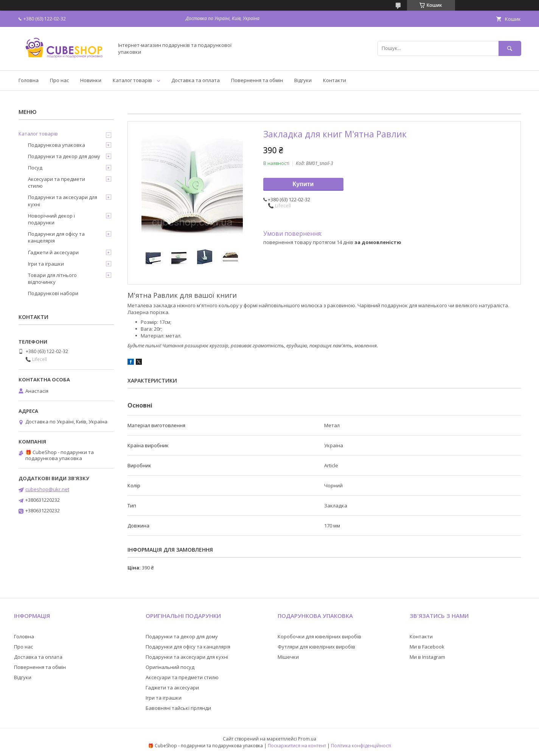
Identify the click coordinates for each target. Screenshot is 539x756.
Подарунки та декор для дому (64, 156)
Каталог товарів (132, 80)
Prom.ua (307, 739)
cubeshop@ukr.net (47, 489)
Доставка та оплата (196, 80)
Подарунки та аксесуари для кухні (63, 201)
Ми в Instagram (427, 657)
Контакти (335, 80)
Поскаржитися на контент (297, 746)
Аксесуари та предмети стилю (57, 182)
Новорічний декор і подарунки (51, 219)
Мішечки (288, 657)
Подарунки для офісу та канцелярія (56, 237)
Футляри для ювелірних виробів (316, 647)
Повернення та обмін (257, 80)
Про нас (59, 80)
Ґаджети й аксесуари (53, 252)
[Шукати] (510, 48)
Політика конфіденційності (361, 746)
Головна (29, 80)
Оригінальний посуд (170, 667)
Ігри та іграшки (46, 264)
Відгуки (303, 80)
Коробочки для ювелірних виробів (319, 636)
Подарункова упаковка (57, 145)
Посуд (35, 168)
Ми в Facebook (427, 647)
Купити (303, 184)
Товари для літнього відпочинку (52, 278)
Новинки (91, 80)
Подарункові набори (53, 293)
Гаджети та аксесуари (172, 688)
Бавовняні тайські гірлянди (178, 708)
